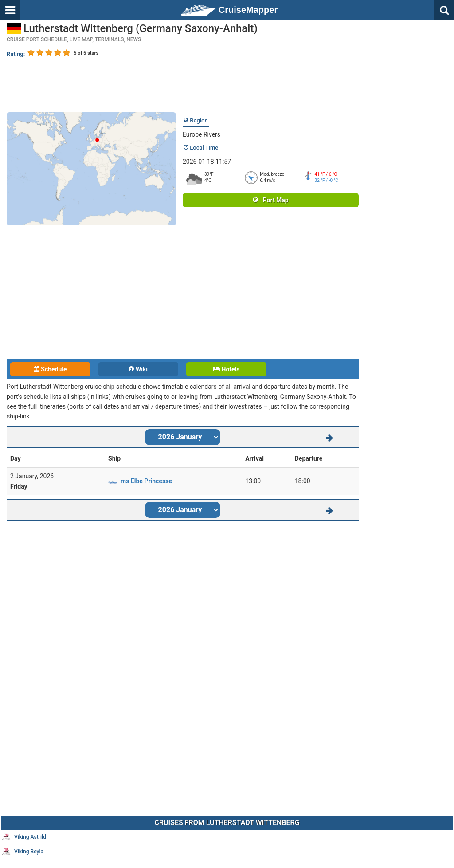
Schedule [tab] (50, 369)
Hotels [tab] (226, 369)
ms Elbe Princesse (146, 481)
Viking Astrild (24, 837)
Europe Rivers (202, 134)
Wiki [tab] (138, 369)
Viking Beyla (23, 852)
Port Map (270, 200)
